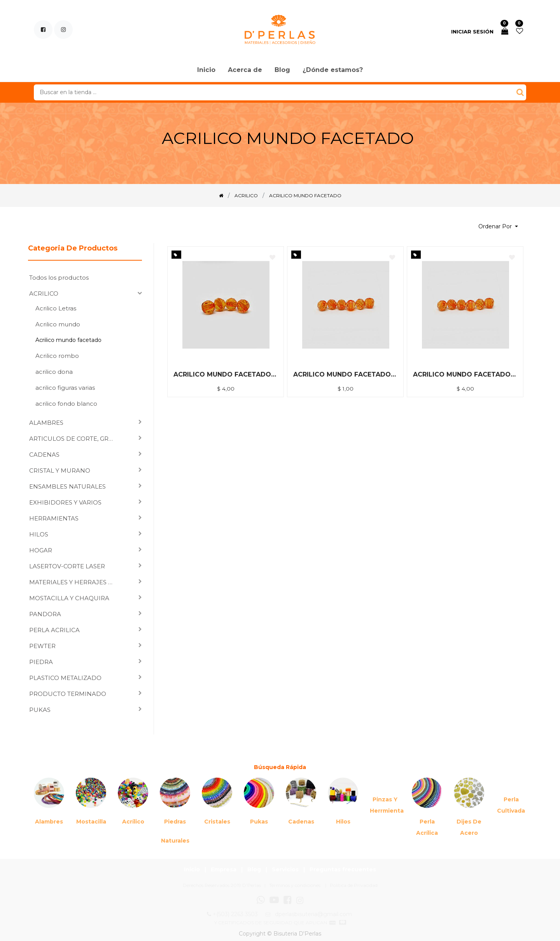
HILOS (39, 534)
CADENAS (44, 455)
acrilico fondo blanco (66, 404)
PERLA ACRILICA (54, 630)
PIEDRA (41, 662)
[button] (498, 227)
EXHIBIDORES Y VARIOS (65, 502)
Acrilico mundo (58, 324)
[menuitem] (206, 70)
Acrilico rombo (57, 356)
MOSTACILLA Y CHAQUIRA (69, 598)
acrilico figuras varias (65, 388)
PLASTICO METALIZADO (65, 678)
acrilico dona (54, 372)
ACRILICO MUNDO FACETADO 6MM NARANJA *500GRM (465, 374)
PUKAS (40, 710)
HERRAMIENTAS (54, 518)
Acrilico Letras (56, 308)
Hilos (343, 822)
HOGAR (41, 550)
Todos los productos (59, 278)
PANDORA (45, 614)
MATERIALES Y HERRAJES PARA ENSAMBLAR (74, 582)
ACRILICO (44, 294)
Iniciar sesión (472, 32)
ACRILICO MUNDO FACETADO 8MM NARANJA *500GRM (226, 374)
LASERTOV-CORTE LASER (67, 566)
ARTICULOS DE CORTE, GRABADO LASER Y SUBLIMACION (74, 439)
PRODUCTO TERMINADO (68, 694)
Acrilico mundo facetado (68, 340)
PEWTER (42, 646)
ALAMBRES (46, 423)
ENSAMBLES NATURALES (67, 486)
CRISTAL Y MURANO (60, 470)
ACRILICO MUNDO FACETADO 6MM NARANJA (345, 374)
